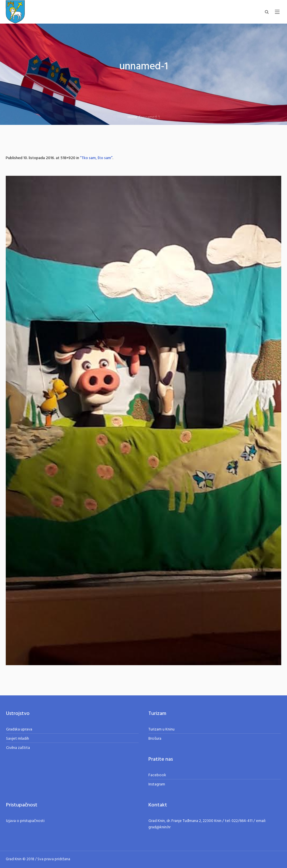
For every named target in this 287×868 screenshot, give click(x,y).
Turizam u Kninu (161, 729)
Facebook (157, 775)
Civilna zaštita (18, 748)
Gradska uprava (19, 729)
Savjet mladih (18, 739)
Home (133, 117)
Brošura (155, 739)
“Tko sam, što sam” (96, 158)
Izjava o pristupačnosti (25, 821)
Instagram (157, 784)
